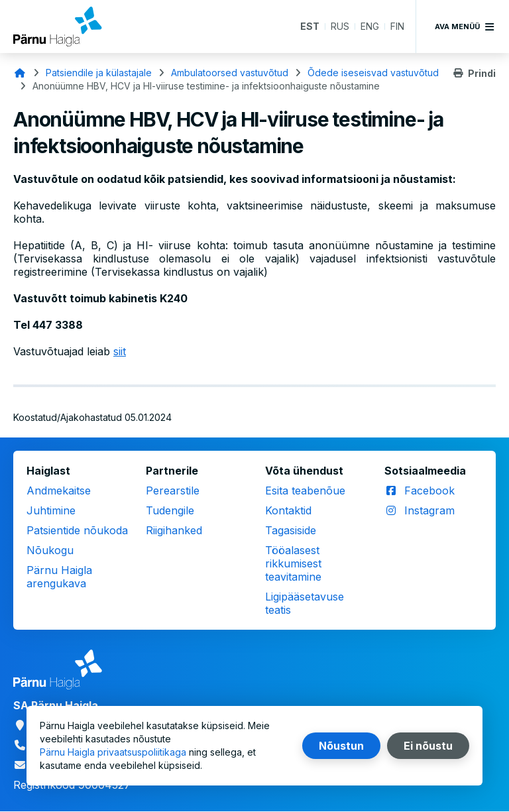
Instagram (429, 510)
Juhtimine (51, 510)
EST (310, 26)
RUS (340, 26)
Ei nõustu (428, 746)
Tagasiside (291, 530)
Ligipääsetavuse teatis (305, 603)
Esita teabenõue (305, 491)
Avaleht (20, 73)
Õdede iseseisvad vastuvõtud (373, 73)
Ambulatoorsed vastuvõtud (230, 73)
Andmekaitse (59, 491)
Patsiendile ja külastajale (99, 73)
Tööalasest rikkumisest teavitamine (293, 563)
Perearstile (173, 491)
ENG (370, 26)
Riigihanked (174, 530)
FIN (397, 26)
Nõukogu (50, 550)
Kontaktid (288, 510)
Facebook (429, 491)
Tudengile (170, 510)
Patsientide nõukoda (77, 530)
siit (120, 351)
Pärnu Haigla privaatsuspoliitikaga (113, 752)
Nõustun (341, 746)
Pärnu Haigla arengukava (59, 577)
